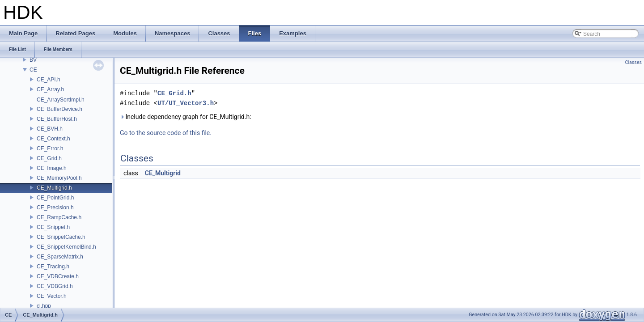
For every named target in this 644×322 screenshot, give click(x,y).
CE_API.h (49, 80)
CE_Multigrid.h (54, 188)
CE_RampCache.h (59, 217)
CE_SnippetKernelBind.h (66, 247)
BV (33, 60)
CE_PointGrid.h (55, 198)
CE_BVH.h (50, 129)
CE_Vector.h (52, 296)
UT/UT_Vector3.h (186, 103)
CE (33, 70)
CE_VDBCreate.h (58, 276)
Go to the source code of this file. (166, 133)
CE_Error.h (50, 148)
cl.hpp (44, 306)
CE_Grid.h (49, 158)
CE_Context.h (53, 139)
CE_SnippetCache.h (61, 237)
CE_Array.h (50, 89)
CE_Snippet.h (53, 227)
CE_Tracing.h (53, 267)
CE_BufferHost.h (57, 119)
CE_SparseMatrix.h (60, 257)
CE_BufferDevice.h (59, 109)
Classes (633, 62)
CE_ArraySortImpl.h (61, 100)
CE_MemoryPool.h (59, 178)
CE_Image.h (52, 168)
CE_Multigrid (163, 173)
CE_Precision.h (55, 208)
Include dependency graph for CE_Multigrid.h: (186, 117)
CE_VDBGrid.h (55, 286)
